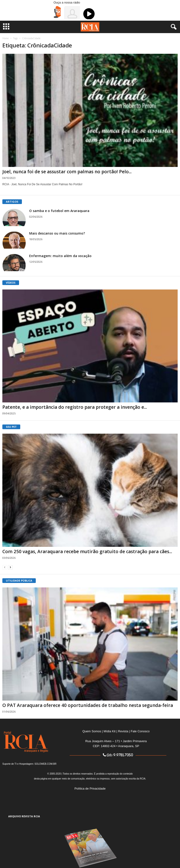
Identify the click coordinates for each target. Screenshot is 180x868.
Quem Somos (92, 731)
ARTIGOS (12, 202)
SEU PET (11, 427)
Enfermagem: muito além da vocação (60, 256)
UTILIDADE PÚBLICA (19, 581)
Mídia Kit (110, 731)
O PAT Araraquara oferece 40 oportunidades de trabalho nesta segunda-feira (88, 705)
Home (6, 38)
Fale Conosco (140, 731)
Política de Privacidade (90, 789)
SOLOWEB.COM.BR (46, 764)
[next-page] (10, 567)
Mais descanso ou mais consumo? (57, 233)
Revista (123, 731)
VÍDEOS (11, 283)
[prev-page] (5, 567)
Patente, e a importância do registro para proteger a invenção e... (75, 407)
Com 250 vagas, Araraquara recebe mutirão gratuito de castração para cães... (87, 552)
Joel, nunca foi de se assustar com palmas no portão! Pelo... (67, 172)
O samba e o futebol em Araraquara (59, 211)
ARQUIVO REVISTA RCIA (24, 816)
